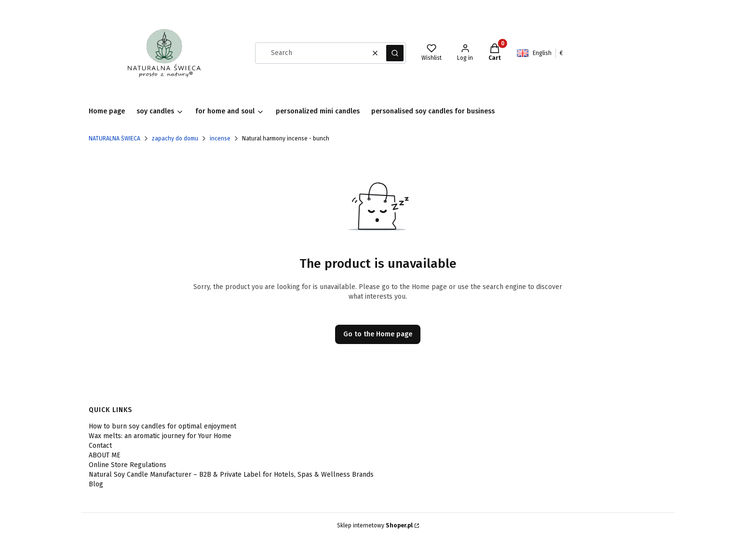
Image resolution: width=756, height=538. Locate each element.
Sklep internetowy (375, 525)
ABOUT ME (105, 455)
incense (220, 138)
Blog (96, 484)
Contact (100, 446)
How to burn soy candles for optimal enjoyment (162, 426)
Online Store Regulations (128, 465)
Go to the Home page (378, 334)
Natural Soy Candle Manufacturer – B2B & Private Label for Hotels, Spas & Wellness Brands (231, 475)
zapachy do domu (175, 138)
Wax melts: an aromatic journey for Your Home (160, 436)
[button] (395, 53)
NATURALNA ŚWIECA (115, 138)
